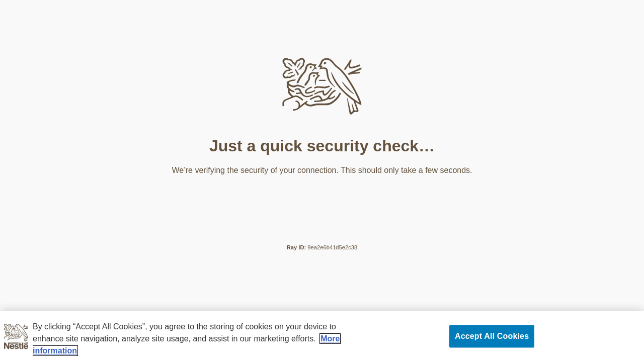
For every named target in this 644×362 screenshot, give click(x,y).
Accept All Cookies (492, 336)
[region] (322, 336)
